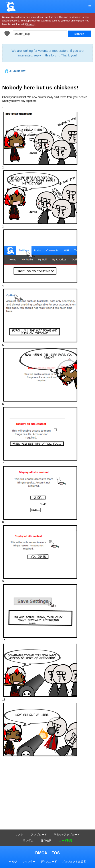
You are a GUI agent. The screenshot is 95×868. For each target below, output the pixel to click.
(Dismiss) (30, 24)
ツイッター (29, 862)
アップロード (39, 835)
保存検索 (46, 841)
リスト (19, 835)
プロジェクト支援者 (74, 862)
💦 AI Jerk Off (15, 71)
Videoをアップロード (67, 835)
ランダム (28, 841)
